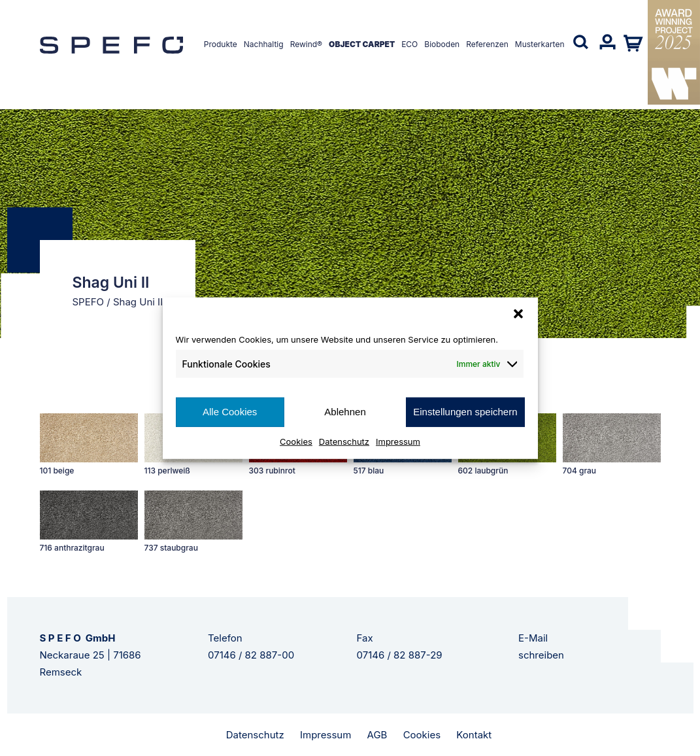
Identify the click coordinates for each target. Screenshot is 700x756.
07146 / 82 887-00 (251, 655)
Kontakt (474, 735)
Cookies (296, 441)
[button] (518, 314)
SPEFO (89, 302)
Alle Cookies (230, 412)
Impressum (398, 441)
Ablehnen (345, 412)
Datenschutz (344, 441)
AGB (377, 735)
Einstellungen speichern (465, 412)
